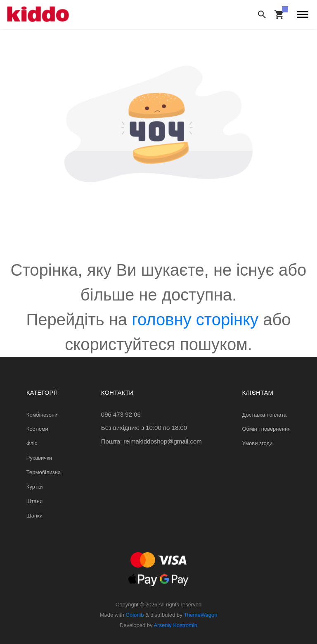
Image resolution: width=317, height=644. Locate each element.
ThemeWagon (200, 615)
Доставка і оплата (264, 415)
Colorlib (135, 615)
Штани (34, 501)
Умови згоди (257, 443)
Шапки (34, 516)
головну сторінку (195, 320)
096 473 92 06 (121, 414)
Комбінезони (42, 415)
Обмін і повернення (266, 429)
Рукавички (39, 458)
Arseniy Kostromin (175, 625)
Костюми (37, 429)
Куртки (35, 487)
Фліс (32, 443)
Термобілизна (44, 472)
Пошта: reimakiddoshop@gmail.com (151, 441)
